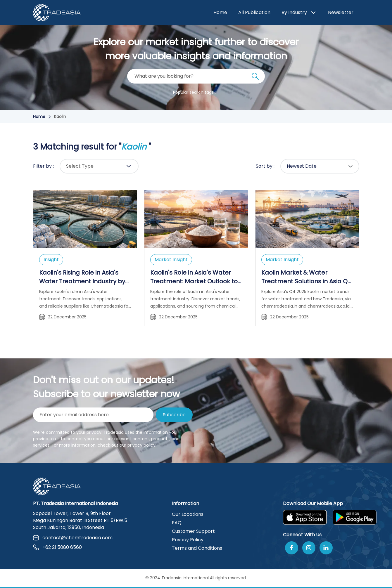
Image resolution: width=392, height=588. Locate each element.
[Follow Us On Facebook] (292, 548)
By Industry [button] (299, 13)
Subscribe (174, 415)
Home (220, 12)
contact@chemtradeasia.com (73, 538)
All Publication (254, 12)
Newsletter (341, 12)
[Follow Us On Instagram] (309, 548)
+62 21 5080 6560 (57, 547)
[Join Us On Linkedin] (326, 548)
